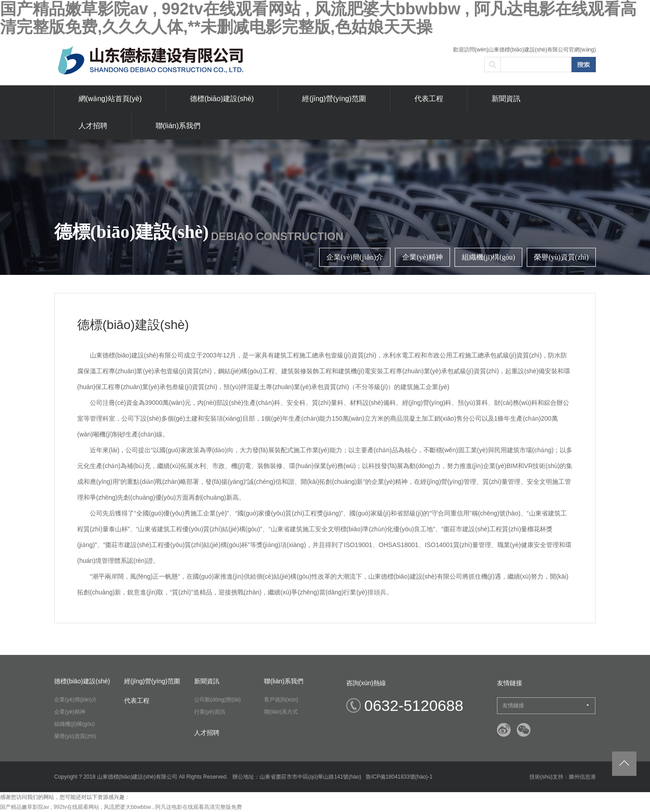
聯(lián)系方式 (281, 712)
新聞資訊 (506, 99)
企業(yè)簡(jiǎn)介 (355, 257)
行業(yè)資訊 (210, 712)
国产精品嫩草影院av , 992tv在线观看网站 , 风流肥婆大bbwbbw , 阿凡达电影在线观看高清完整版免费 (121, 807)
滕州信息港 (582, 777)
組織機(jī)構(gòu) (488, 257)
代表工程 (429, 99)
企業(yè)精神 (422, 257)
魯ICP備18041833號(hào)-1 (399, 777)
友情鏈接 (546, 705)
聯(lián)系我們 (178, 126)
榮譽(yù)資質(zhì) (561, 257)
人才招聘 (93, 126)
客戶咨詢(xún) (281, 700)
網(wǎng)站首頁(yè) (110, 99)
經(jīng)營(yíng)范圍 (334, 99)
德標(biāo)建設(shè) (222, 99)
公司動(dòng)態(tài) (217, 700)
